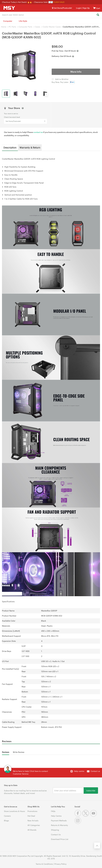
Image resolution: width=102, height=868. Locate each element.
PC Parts (12, 27)
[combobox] (51, 15)
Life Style (23, 21)
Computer (8, 21)
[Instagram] (78, 823)
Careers (7, 816)
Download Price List (60, 839)
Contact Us (56, 835)
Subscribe (91, 790)
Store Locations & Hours (14, 811)
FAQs (53, 811)
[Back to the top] (97, 845)
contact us (38, 132)
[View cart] (94, 8)
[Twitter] (86, 816)
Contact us (95, 771)
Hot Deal (31, 816)
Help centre (79, 771)
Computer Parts (25, 27)
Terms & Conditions (44, 864)
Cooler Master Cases (52, 27)
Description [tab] (10, 147)
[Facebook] (78, 816)
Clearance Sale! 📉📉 (43, 2)
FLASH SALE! (59, 2)
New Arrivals (33, 821)
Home (4, 27)
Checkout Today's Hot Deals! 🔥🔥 (17, 2)
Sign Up (86, 8)
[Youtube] (94, 816)
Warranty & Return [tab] (30, 147)
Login (79, 8)
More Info (76, 72)
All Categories (34, 825)
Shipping (55, 830)
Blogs (6, 821)
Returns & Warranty (59, 825)
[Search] (98, 15)
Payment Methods (59, 821)
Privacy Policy (60, 864)
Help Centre (56, 816)
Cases (37, 27)
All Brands (32, 830)
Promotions (32, 811)
